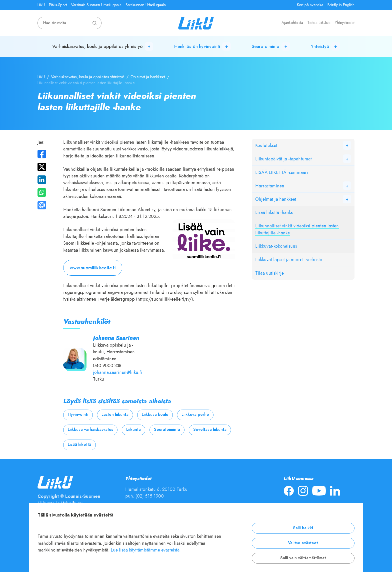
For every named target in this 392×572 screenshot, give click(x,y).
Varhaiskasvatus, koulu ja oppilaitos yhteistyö (97, 46)
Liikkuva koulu (155, 415)
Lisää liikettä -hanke (274, 212)
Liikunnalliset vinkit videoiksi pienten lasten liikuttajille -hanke (297, 229)
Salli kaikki (303, 528)
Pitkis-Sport (58, 5)
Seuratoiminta (265, 46)
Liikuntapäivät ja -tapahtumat (283, 159)
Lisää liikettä (79, 445)
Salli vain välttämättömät (303, 558)
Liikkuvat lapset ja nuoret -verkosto (289, 260)
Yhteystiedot (345, 23)
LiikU (41, 5)
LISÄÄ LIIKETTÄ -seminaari (282, 172)
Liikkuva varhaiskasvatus (90, 430)
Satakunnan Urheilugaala (146, 5)
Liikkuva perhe (195, 415)
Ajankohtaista (292, 23)
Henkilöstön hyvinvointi (197, 46)
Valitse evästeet (303, 543)
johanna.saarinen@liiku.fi (117, 372)
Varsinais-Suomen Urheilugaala (96, 5)
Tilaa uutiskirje (269, 273)
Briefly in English (341, 5)
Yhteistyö (320, 46)
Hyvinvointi (78, 415)
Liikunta (133, 430)
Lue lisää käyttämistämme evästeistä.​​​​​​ (146, 550)
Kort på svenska (310, 5)
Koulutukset (266, 145)
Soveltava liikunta (210, 430)
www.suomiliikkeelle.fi (93, 268)
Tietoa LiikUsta (319, 23)
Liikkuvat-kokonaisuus (276, 246)
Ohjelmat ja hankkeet (148, 77)
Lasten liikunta (115, 415)
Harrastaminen (270, 186)
